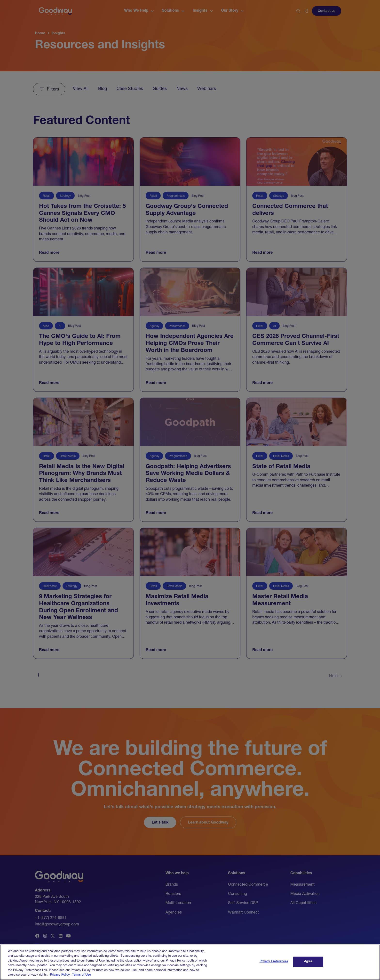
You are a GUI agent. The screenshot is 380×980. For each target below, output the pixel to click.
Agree (308, 967)
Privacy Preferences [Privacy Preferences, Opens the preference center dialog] (274, 967)
